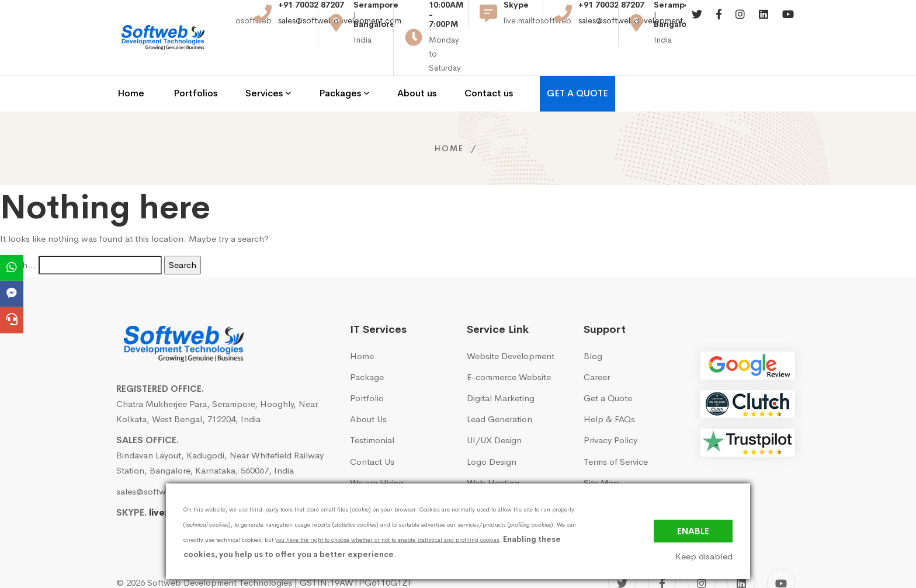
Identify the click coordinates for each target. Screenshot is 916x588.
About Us (368, 388)
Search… (18, 233)
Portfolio (367, 367)
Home (449, 117)
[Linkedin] (764, 23)
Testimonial (372, 409)
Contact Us (372, 430)
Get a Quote (608, 367)
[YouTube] (781, 552)
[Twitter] (697, 23)
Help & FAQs (609, 388)
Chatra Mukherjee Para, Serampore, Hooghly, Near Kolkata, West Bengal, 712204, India (217, 380)
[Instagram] (740, 23)
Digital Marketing (501, 367)
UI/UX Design (494, 409)
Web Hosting (493, 451)
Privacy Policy (610, 409)
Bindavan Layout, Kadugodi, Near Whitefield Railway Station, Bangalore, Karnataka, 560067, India (220, 431)
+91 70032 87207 (311, 13)
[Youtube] (788, 23)
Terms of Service (616, 430)
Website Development (511, 324)
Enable (693, 531)
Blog (593, 324)
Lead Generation (499, 388)
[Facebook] (719, 23)
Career (597, 346)
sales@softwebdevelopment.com (340, 29)
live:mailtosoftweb (191, 481)
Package (367, 346)
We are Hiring (377, 451)
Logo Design (492, 430)
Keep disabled (704, 556)
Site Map (601, 451)
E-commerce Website (509, 346)
